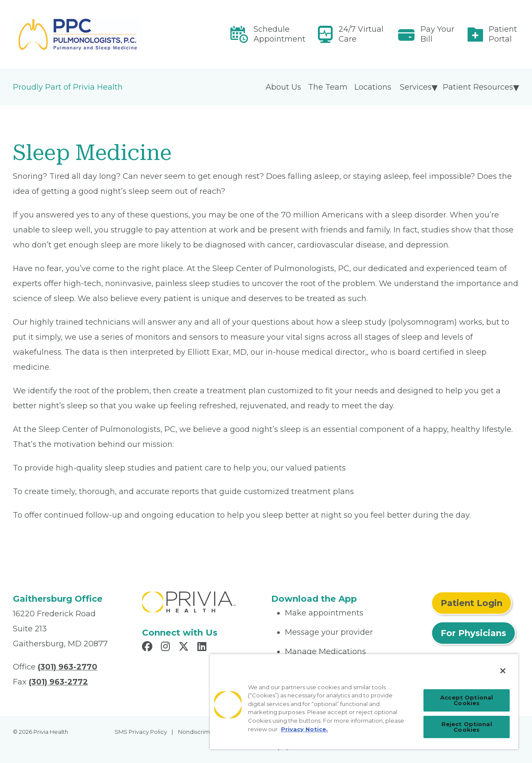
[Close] (503, 671)
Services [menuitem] (416, 87)
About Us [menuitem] (283, 87)
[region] (364, 701)
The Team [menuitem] (328, 87)
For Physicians (473, 633)
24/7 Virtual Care (361, 34)
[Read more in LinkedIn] (203, 648)
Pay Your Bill (437, 34)
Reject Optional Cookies (467, 727)
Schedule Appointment (280, 34)
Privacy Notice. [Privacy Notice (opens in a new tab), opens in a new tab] (304, 729)
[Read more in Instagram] (167, 648)
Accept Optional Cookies (467, 700)
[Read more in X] (185, 648)
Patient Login (472, 603)
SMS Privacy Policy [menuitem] (141, 732)
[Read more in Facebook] (148, 648)
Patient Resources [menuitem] (478, 87)
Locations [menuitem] (373, 87)
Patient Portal (503, 34)
